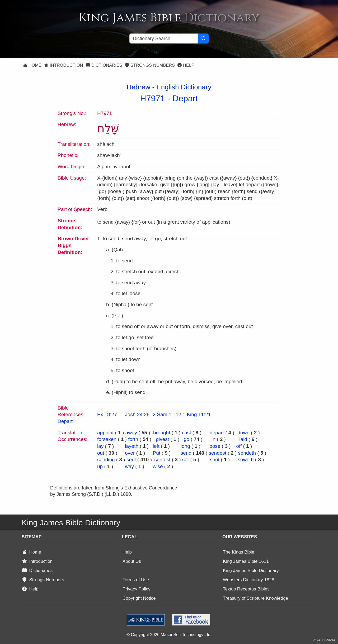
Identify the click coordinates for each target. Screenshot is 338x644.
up (100, 466)
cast (187, 433)
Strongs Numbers (150, 65)
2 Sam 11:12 (167, 414)
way (129, 466)
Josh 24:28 (137, 414)
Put (157, 453)
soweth (246, 460)
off (239, 446)
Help (186, 65)
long (185, 446)
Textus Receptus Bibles (246, 589)
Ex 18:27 (107, 414)
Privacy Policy (137, 589)
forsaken (107, 439)
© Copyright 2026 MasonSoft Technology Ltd (168, 635)
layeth (132, 446)
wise (158, 466)
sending (106, 460)
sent (131, 460)
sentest (162, 460)
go (187, 439)
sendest (218, 453)
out (101, 453)
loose (214, 446)
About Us (132, 561)
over (130, 453)
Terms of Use (136, 580)
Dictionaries (104, 65)
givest (163, 439)
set (186, 460)
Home (32, 65)
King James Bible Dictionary (251, 571)
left (156, 446)
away (131, 433)
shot (215, 460)
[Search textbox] (164, 39)
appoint (105, 433)
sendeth (247, 453)
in (213, 439)
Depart (185, 98)
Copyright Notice (139, 598)
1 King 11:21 (197, 414)
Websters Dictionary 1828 (248, 580)
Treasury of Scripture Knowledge (255, 598)
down (243, 433)
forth (133, 439)
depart (217, 433)
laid (243, 439)
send (186, 453)
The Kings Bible (239, 552)
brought (162, 433)
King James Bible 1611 (246, 561)
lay (100, 446)
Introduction (64, 65)
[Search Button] (203, 39)
